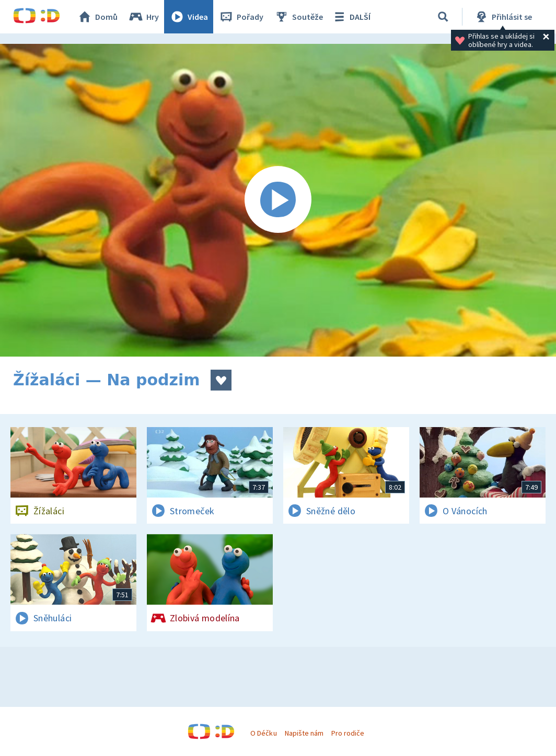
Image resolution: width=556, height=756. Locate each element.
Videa (189, 17)
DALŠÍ (351, 17)
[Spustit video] (278, 200)
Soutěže (298, 17)
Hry (143, 17)
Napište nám (304, 733)
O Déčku (263, 733)
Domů (97, 17)
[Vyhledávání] (443, 17)
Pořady (241, 17)
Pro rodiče (348, 733)
